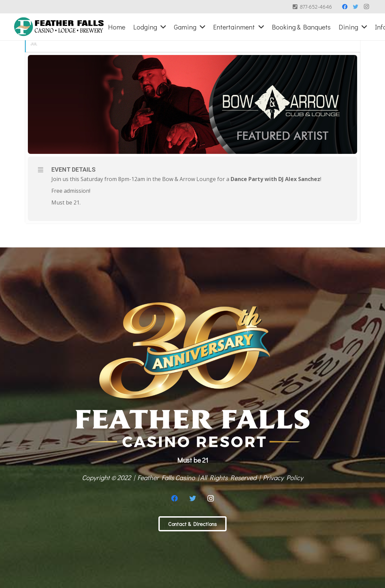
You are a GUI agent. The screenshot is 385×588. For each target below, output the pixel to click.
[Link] (59, 27)
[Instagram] (366, 7)
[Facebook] (345, 7)
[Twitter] (355, 7)
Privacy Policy (283, 477)
